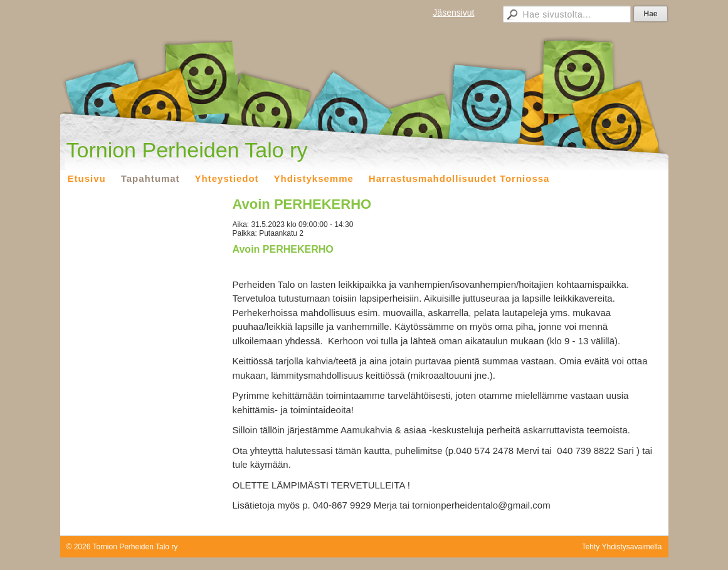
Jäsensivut (453, 13)
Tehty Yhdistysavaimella (622, 547)
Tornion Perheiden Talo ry (187, 150)
